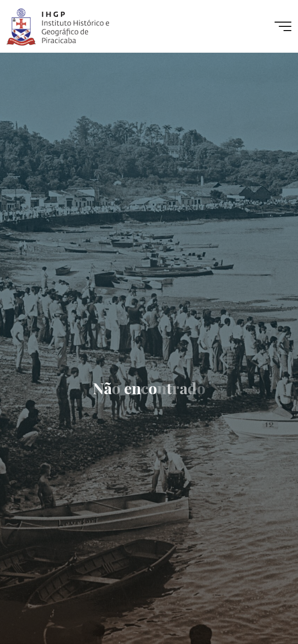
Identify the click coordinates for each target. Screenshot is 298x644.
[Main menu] (283, 26)
